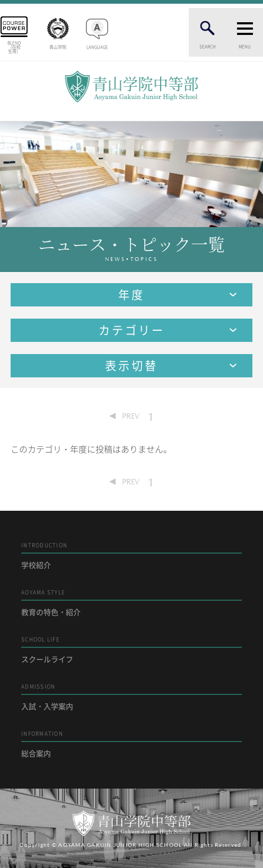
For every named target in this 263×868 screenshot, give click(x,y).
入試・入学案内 (131, 697)
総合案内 (131, 744)
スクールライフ (131, 650)
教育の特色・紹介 (131, 603)
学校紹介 (131, 555)
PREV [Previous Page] (131, 416)
